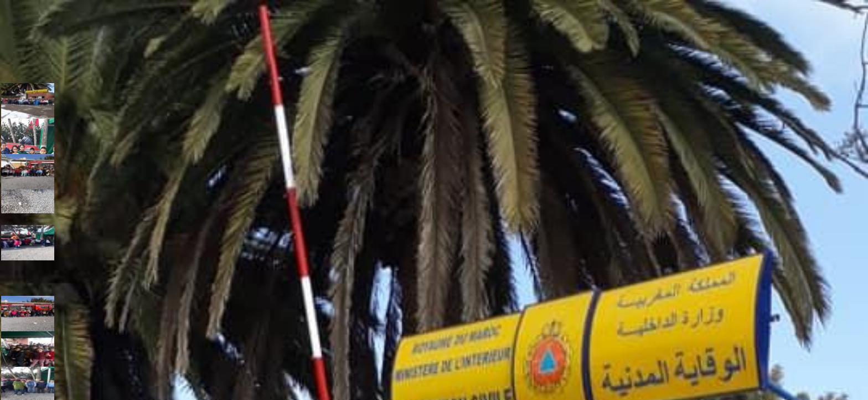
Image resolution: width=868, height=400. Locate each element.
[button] (27, 100)
